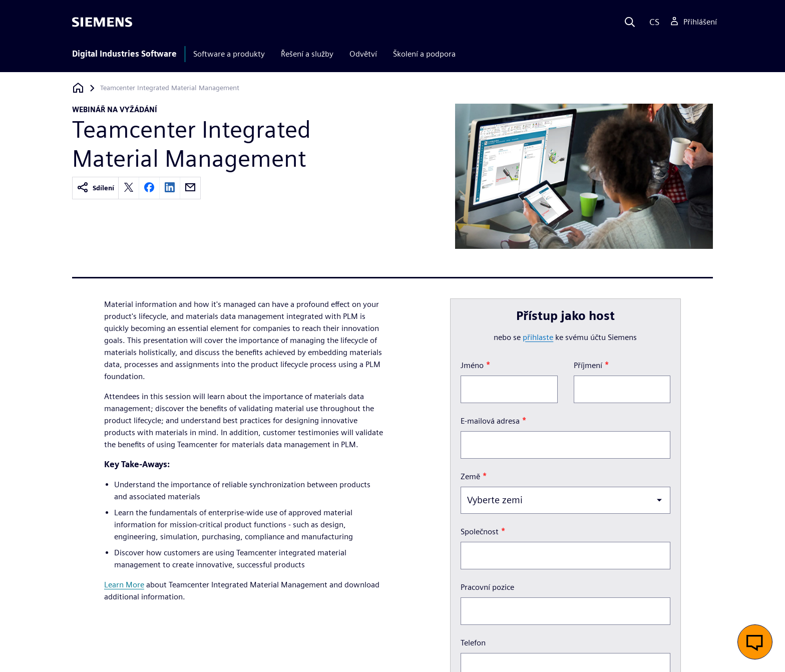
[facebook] (149, 188)
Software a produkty (229, 54)
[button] (755, 642)
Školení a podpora (424, 54)
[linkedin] (170, 188)
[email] (190, 188)
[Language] (652, 22)
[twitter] (129, 188)
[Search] (630, 22)
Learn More (124, 585)
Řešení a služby (307, 54)
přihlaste (538, 337)
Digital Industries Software (124, 54)
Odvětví (363, 54)
